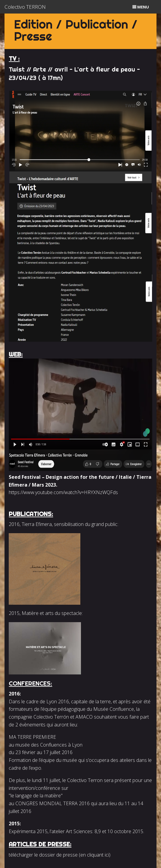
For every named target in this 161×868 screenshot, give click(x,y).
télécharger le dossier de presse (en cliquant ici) (60, 855)
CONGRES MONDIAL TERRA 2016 (53, 803)
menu (141, 7)
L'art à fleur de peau (105, 69)
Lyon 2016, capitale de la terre (78, 701)
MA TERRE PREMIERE (32, 737)
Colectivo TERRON (25, 7)
